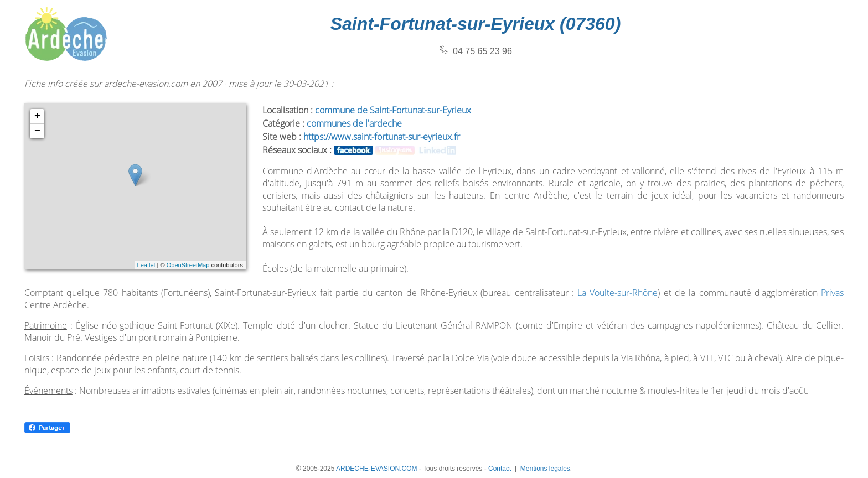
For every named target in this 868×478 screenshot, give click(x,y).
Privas (832, 293)
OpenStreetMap (188, 265)
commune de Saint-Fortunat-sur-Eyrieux (393, 110)
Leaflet (146, 265)
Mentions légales (545, 469)
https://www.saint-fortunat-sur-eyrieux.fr (382, 137)
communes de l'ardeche (354, 123)
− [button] (37, 131)
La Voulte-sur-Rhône (618, 293)
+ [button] (37, 116)
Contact (500, 469)
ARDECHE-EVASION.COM (376, 469)
